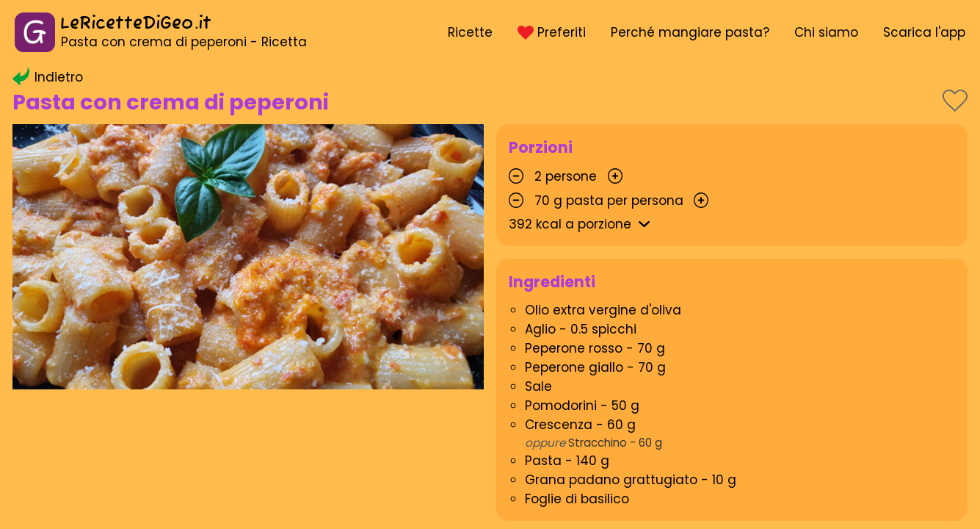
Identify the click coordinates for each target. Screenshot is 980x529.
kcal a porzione (582, 224)
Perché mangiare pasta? (690, 32)
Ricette (470, 32)
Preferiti (551, 32)
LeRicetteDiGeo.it (136, 24)
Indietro (48, 77)
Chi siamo (826, 32)
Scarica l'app (924, 32)
